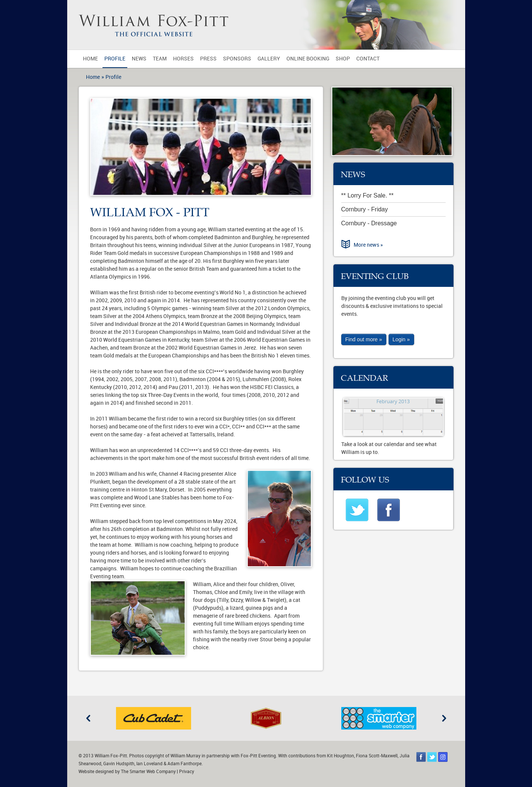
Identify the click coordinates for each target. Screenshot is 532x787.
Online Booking (308, 59)
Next (444, 718)
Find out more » (364, 339)
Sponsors (237, 59)
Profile (115, 59)
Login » (401, 339)
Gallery (269, 59)
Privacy (187, 772)
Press (208, 59)
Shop (343, 59)
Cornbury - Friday (365, 209)
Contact (368, 59)
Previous (88, 718)
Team (160, 59)
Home (90, 59)
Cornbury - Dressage (369, 223)
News (139, 59)
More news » (368, 245)
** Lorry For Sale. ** (368, 195)
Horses (183, 59)
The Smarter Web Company (148, 772)
